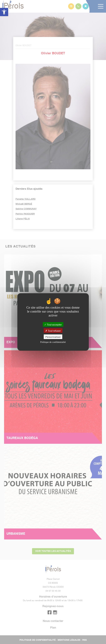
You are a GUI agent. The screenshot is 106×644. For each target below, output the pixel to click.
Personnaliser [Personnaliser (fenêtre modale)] (53, 337)
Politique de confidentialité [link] (53, 342)
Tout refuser (53, 331)
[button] (4, 12)
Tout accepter (53, 324)
